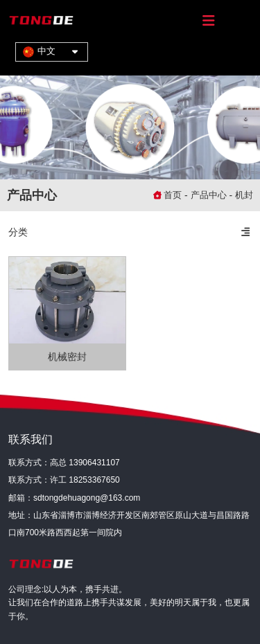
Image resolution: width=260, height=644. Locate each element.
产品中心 (209, 195)
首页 (174, 195)
